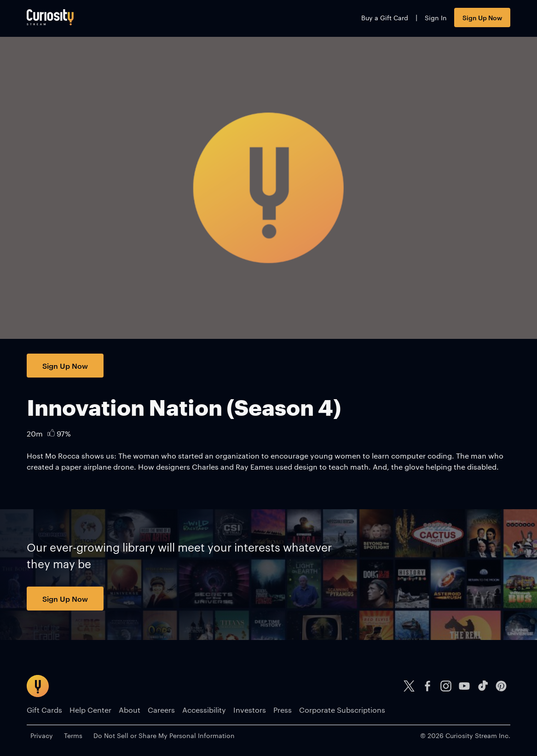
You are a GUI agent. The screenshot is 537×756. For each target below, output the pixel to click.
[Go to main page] (50, 17)
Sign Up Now (482, 17)
